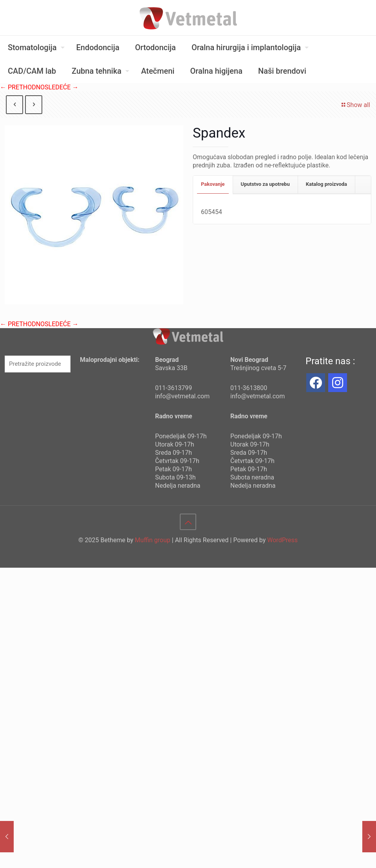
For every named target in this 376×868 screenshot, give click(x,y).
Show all (355, 105)
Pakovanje (213, 184)
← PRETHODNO (22, 87)
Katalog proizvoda (326, 184)
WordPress (282, 540)
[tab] (213, 184)
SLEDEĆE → (61, 87)
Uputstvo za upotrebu (265, 184)
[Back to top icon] (188, 522)
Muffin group (152, 540)
